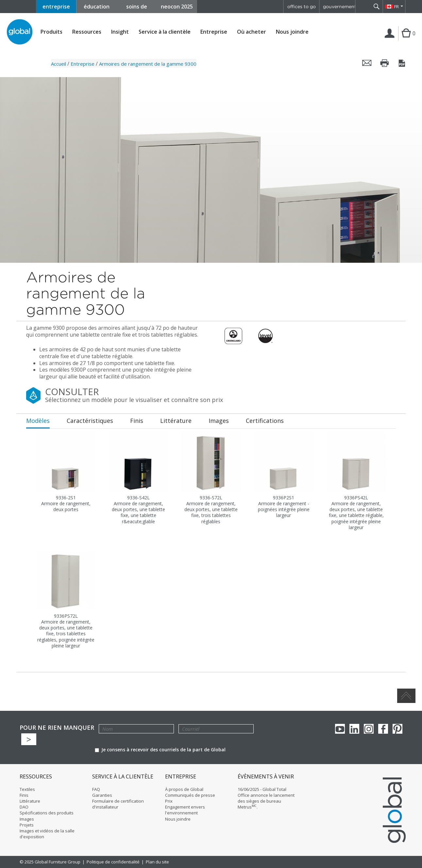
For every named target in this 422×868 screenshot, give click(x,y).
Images (27, 819)
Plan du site (157, 862)
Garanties (102, 795)
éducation (97, 7)
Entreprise (214, 32)
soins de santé (137, 8)
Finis (24, 795)
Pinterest (397, 729)
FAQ (96, 789)
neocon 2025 (177, 7)
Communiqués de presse (190, 795)
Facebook (383, 729)
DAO (24, 807)
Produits (51, 32)
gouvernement (339, 7)
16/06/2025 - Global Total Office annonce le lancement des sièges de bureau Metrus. (266, 798)
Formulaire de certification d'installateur (118, 804)
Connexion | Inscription (391, 40)
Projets (27, 825)
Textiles (27, 789)
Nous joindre (292, 32)
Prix (169, 801)
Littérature (30, 801)
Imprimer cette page (385, 63)
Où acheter (252, 32)
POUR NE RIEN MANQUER (57, 728)
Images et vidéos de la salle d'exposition (47, 834)
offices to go (302, 7)
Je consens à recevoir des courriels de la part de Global (160, 750)
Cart (405, 40)
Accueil (59, 64)
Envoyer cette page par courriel (367, 63)
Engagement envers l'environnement (185, 810)
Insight (120, 32)
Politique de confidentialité (113, 862)
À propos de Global (184, 789)
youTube (340, 729)
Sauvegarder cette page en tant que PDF (402, 63)
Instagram (369, 729)
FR (397, 7)
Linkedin (354, 729)
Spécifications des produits (47, 813)
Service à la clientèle (165, 32)
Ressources (87, 32)
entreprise (56, 7)
